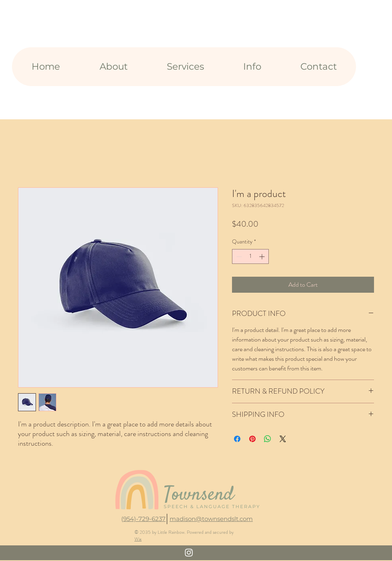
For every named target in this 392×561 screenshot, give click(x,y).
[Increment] (263, 256)
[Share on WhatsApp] (268, 439)
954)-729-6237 (144, 519)
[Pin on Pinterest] (252, 439)
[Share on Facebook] (237, 439)
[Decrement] (238, 256)
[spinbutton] (250, 256)
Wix (138, 539)
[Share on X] (283, 439)
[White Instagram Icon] (189, 553)
